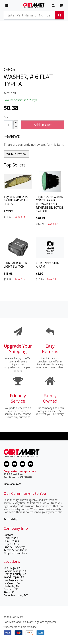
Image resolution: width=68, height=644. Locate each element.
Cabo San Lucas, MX (16, 595)
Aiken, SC (9, 592)
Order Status (11, 538)
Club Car (9, 69)
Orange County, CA (15, 574)
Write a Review (16, 154)
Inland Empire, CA (14, 577)
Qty (6, 117)
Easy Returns (11, 541)
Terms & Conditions (15, 550)
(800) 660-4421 (13, 484)
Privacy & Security (14, 547)
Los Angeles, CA (13, 580)
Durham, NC (11, 589)
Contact (8, 535)
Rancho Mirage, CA (15, 571)
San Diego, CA (12, 568)
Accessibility (11, 519)
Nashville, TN (11, 586)
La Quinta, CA (12, 583)
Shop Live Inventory (15, 553)
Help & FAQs (11, 544)
